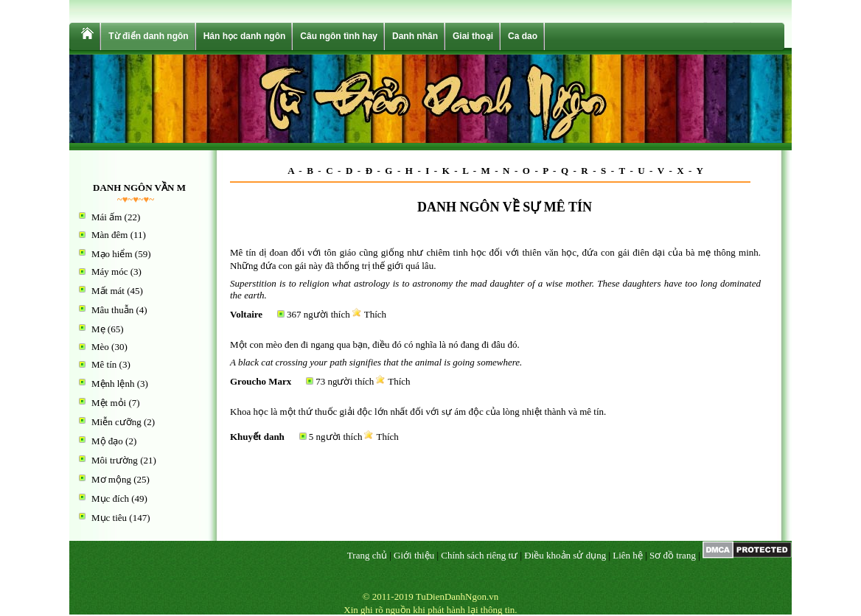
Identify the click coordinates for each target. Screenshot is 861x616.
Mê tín (104, 364)
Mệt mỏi (109, 403)
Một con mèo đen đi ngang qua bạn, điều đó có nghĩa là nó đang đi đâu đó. (375, 344)
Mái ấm (107, 217)
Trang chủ (367, 555)
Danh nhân (415, 36)
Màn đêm (109, 235)
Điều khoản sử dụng (565, 555)
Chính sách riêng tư (479, 555)
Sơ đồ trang (673, 555)
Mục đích (110, 498)
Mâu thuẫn (112, 310)
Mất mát (108, 291)
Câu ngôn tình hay (339, 36)
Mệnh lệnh (113, 384)
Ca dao (523, 36)
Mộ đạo (107, 441)
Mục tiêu (109, 518)
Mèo (100, 347)
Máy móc (109, 272)
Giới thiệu (414, 555)
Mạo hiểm (112, 254)
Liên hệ (628, 555)
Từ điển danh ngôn (148, 36)
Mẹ (98, 329)
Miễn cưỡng (116, 422)
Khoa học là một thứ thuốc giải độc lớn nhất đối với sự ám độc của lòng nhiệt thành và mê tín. (418, 412)
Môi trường (115, 460)
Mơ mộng (111, 479)
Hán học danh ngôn (245, 36)
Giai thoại (473, 36)
